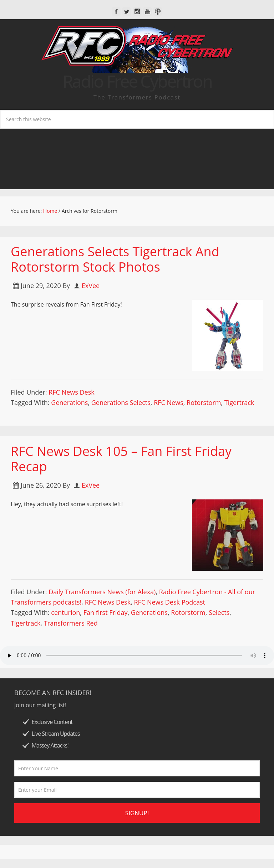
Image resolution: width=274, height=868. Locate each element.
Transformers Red (71, 623)
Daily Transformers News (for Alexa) (102, 592)
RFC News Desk (71, 392)
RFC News (169, 402)
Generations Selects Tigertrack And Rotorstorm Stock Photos (115, 259)
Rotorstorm (204, 402)
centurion (65, 612)
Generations (69, 402)
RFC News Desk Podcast (170, 602)
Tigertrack (239, 402)
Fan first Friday (106, 612)
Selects (219, 612)
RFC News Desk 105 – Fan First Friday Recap (121, 459)
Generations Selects (121, 402)
